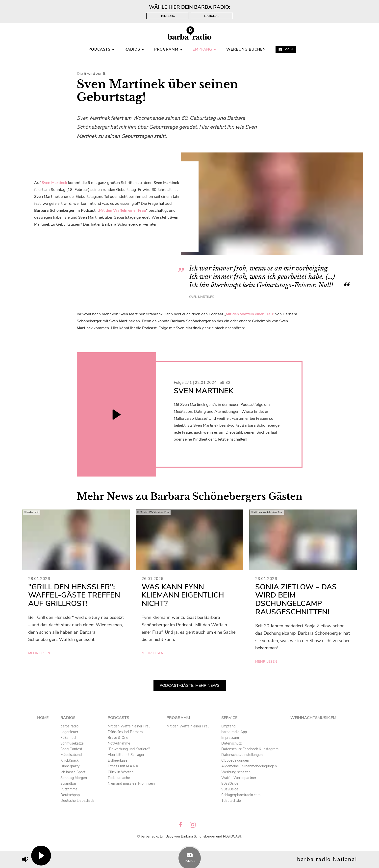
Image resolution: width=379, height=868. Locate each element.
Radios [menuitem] (134, 49)
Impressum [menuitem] (230, 738)
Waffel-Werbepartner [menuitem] (239, 778)
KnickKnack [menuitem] (69, 760)
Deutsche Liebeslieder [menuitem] (78, 801)
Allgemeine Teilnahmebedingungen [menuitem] (249, 766)
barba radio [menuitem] (69, 726)
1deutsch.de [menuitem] (231, 801)
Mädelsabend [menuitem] (71, 755)
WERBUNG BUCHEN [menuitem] (246, 49)
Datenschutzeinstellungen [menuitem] (242, 755)
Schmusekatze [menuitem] (72, 743)
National (212, 16)
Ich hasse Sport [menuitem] (73, 772)
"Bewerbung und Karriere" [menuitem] (129, 749)
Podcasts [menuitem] (101, 49)
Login (286, 49)
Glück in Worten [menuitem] (121, 772)
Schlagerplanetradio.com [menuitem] (241, 795)
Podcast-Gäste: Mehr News (190, 686)
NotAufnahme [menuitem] (119, 743)
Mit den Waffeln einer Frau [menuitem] (129, 726)
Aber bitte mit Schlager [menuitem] (126, 755)
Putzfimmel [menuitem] (69, 789)
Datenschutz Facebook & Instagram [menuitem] (250, 749)
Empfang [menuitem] (204, 49)
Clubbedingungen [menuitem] (235, 760)
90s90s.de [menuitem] (230, 789)
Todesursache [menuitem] (119, 778)
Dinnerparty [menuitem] (70, 766)
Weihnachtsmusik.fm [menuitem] (313, 718)
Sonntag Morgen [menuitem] (74, 778)
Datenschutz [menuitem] (231, 743)
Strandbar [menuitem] (68, 783)
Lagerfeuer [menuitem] (69, 732)
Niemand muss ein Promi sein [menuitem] (131, 783)
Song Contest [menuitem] (71, 749)
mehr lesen (39, 653)
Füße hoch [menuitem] (69, 738)
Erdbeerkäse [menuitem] (118, 760)
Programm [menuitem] (168, 49)
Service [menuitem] (229, 718)
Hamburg (167, 16)
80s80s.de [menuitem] (230, 783)
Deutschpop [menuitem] (70, 795)
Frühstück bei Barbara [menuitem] (125, 732)
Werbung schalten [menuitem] (236, 772)
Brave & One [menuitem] (118, 738)
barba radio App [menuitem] (234, 732)
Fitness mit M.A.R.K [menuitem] (123, 766)
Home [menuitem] (43, 718)
